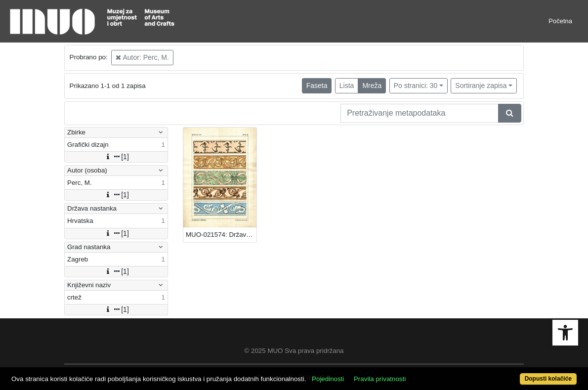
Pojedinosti (328, 379)
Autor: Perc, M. (142, 57)
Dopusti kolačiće (548, 379)
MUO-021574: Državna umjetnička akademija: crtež (221, 235)
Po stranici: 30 (416, 86)
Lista (347, 86)
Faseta (317, 86)
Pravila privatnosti (380, 379)
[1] (116, 157)
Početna (560, 21)
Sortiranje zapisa (481, 86)
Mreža (372, 86)
